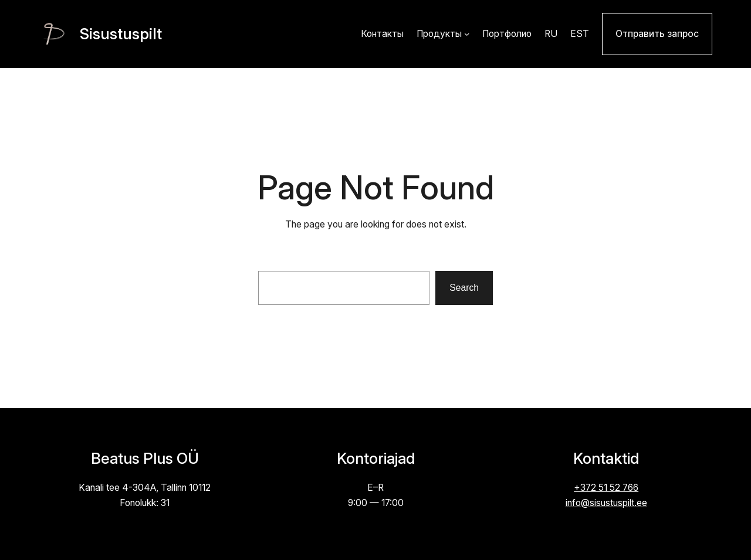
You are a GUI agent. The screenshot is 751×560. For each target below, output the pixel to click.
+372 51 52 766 (606, 488)
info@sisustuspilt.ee (606, 503)
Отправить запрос (657, 34)
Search (464, 288)
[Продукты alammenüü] (467, 34)
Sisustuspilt (121, 34)
